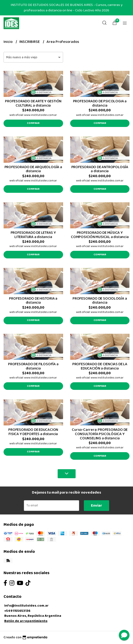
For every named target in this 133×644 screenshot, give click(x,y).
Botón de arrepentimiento (26, 621)
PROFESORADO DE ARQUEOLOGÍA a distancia (33, 169)
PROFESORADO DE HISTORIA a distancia (33, 301)
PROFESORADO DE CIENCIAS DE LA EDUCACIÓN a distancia (100, 366)
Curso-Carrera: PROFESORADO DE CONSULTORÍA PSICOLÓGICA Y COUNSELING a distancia (100, 434)
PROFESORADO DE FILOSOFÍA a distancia (33, 366)
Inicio (8, 42)
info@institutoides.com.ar (26, 606)
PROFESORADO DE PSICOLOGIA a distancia (100, 103)
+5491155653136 (17, 611)
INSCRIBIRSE (30, 42)
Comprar (33, 123)
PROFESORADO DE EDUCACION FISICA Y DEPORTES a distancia (33, 432)
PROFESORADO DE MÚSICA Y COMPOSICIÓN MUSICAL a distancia (100, 235)
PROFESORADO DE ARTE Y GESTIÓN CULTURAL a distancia (33, 103)
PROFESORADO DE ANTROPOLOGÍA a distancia (100, 169)
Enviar (97, 506)
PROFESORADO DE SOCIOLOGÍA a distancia (100, 301)
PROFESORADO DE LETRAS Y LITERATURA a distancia (33, 235)
